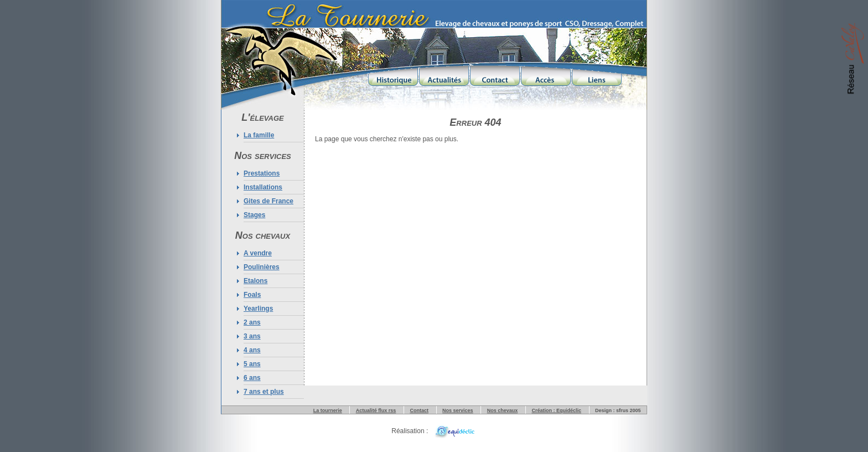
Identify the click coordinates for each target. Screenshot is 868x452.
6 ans (252, 378)
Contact (419, 410)
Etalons (255, 281)
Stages (254, 215)
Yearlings (258, 309)
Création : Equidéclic (556, 410)
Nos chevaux (503, 410)
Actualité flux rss (376, 410)
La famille (259, 135)
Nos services (458, 410)
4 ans (252, 350)
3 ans (252, 336)
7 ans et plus (264, 392)
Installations (263, 187)
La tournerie (328, 410)
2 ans (252, 322)
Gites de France (268, 201)
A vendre (258, 253)
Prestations (262, 173)
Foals (252, 295)
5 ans (252, 364)
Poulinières (262, 267)
